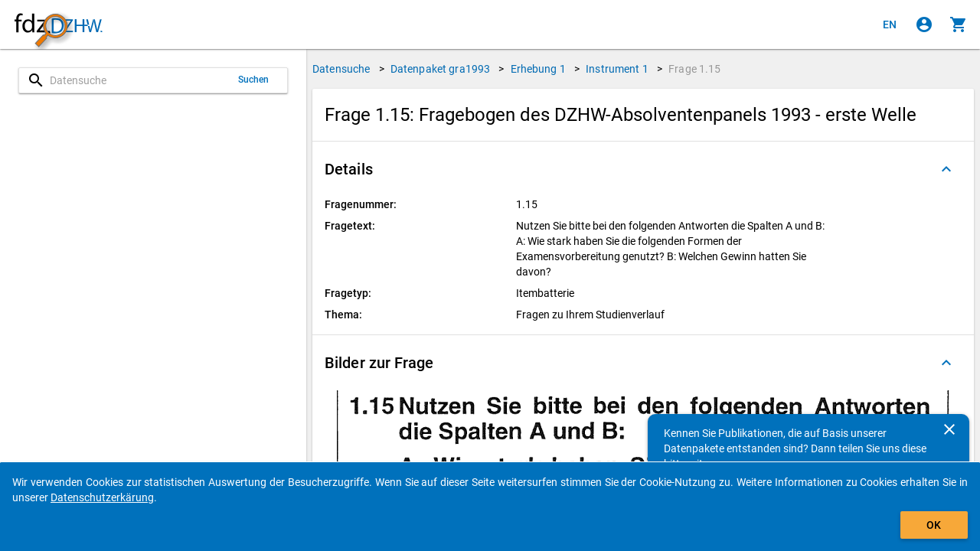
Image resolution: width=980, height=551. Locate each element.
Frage (694, 69)
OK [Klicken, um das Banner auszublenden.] (934, 525)
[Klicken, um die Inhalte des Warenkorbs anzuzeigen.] (959, 24)
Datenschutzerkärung (102, 497)
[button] (643, 169)
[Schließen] (949, 429)
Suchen (254, 80)
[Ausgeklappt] (946, 169)
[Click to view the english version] (890, 24)
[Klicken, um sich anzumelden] (924, 24)
